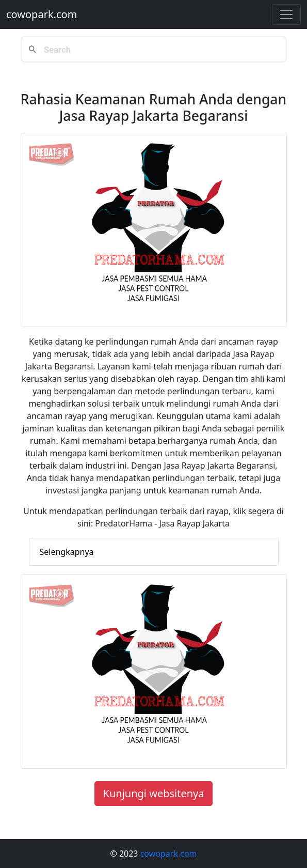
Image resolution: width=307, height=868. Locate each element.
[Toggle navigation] (286, 14)
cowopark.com (42, 14)
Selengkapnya (67, 552)
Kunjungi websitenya (154, 793)
